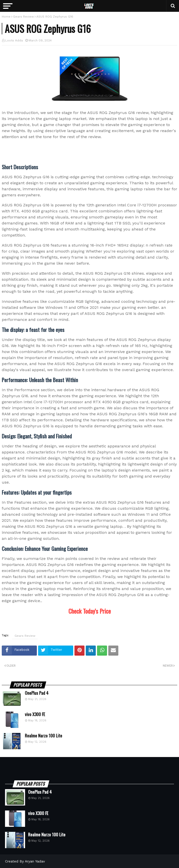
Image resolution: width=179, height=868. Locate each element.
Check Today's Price (90, 611)
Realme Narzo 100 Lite (43, 736)
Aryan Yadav (35, 861)
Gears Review (23, 17)
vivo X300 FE (35, 714)
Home (6, 17)
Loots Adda (14, 40)
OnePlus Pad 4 (37, 693)
